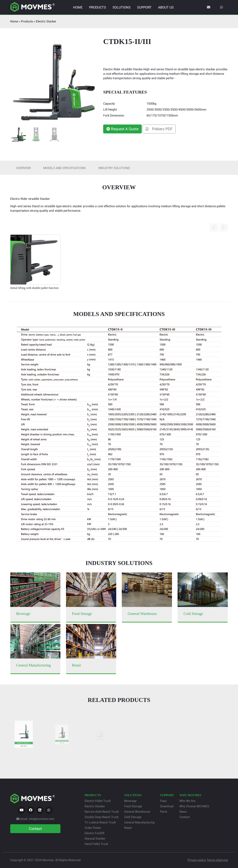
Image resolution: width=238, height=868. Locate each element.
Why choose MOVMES (194, 806)
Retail (128, 828)
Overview (23, 168)
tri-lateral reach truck (100, 822)
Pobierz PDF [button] (159, 129)
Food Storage (133, 806)
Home (78, 7)
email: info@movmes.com (35, 819)
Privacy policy (197, 860)
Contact (185, 817)
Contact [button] (35, 829)
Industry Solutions (114, 168)
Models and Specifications (65, 168)
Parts (164, 812)
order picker (93, 828)
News (183, 812)
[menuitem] (78, 7)
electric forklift (94, 833)
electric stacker (46, 21)
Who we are (187, 801)
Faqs (163, 801)
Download (167, 806)
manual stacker (95, 839)
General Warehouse (137, 812)
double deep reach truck (102, 817)
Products (98, 7)
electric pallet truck (98, 801)
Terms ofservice (217, 860)
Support (144, 7)
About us (166, 7)
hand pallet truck (96, 844)
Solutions (122, 7)
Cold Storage (133, 817)
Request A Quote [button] (122, 129)
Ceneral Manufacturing (139, 822)
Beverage (130, 801)
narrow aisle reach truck (102, 812)
